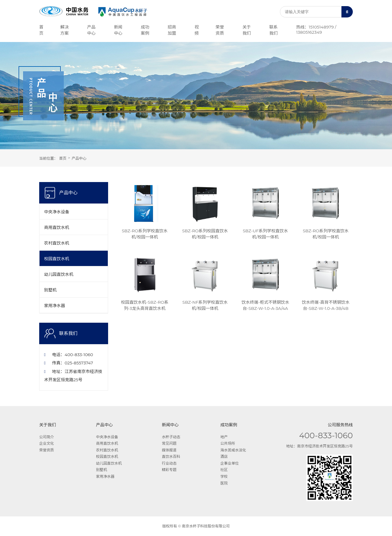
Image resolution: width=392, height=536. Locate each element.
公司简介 (47, 437)
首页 (63, 158)
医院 (224, 483)
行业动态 (169, 463)
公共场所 (228, 443)
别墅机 (50, 290)
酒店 (224, 456)
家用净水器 (55, 306)
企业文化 (47, 443)
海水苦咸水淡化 (233, 450)
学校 (224, 476)
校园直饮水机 (57, 259)
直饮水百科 (171, 456)
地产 (224, 437)
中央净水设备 (57, 212)
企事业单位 (229, 463)
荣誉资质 (47, 450)
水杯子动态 (171, 437)
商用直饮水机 (57, 227)
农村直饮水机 (57, 243)
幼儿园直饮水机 (59, 274)
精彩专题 (169, 470)
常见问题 (169, 443)
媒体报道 (169, 450)
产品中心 (79, 158)
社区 (224, 470)
